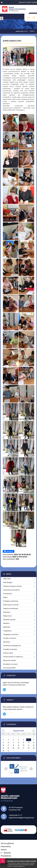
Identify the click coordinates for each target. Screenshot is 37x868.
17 (8, 745)
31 (8, 751)
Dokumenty (6, 846)
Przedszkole (8, 594)
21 (29, 745)
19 (18, 745)
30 (3, 751)
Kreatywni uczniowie (10, 664)
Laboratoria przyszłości (11, 590)
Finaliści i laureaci (10, 638)
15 (34, 742)
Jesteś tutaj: (20, 31)
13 (24, 742)
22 (34, 745)
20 (24, 745)
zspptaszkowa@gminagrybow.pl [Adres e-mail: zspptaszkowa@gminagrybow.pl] (21, 818)
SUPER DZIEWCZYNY (12, 41)
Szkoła (4, 850)
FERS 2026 (7, 579)
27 (24, 748)
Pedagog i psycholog (11, 601)
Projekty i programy (10, 649)
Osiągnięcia (7, 631)
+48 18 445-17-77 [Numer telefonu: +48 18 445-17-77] (15, 815)
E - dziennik (6, 853)
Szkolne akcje (8, 653)
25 (13, 748)
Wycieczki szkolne (10, 660)
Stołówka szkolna (9, 620)
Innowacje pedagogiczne (12, 646)
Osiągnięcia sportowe (11, 634)
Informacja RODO (9, 668)
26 (18, 748)
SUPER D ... (32, 31)
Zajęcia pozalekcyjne (11, 608)
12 (18, 742)
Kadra (5, 597)
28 (29, 748)
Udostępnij (9, 551)
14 (29, 742)
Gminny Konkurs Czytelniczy (13, 657)
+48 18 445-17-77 (34, 18)
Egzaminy (7, 642)
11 (13, 742)
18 (13, 745)
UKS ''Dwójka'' (8, 583)
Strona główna (7, 843)
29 (34, 748)
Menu (9, 574)
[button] (2, 2)
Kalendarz (7, 612)
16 (3, 745)
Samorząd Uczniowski (11, 605)
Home (26, 31)
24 (8, 748)
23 (3, 748)
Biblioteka (7, 627)
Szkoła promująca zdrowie (12, 586)
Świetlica (6, 623)
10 (8, 742)
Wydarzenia (7, 616)
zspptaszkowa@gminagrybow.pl (29, 18)
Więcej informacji (4, 690)
